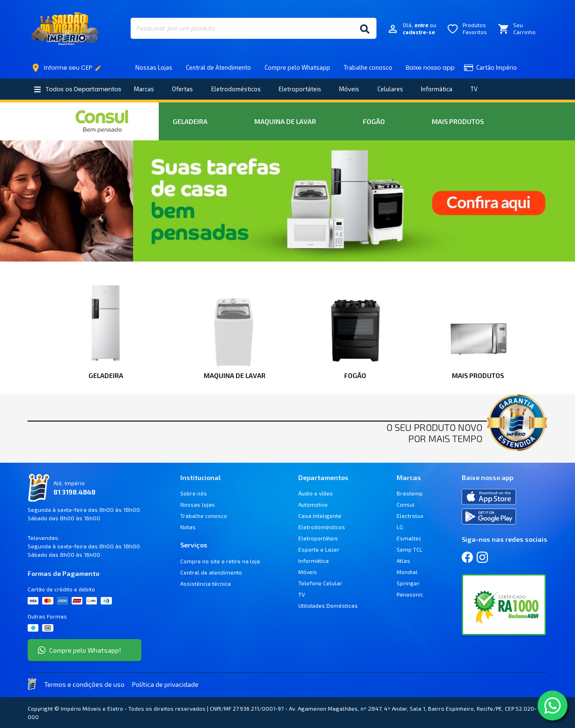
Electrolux (410, 516)
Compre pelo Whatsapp (297, 67)
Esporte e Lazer (319, 549)
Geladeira (190, 121)
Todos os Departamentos (77, 89)
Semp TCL (409, 549)
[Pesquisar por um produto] (242, 28)
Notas (188, 527)
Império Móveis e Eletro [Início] (65, 29)
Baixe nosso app (430, 68)
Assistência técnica (206, 583)
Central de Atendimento (218, 67)
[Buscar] (365, 28)
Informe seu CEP (69, 68)
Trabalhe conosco (368, 67)
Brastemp (410, 493)
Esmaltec (409, 538)
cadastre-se (419, 32)
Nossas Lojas (154, 67)
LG (400, 527)
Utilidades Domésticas (328, 605)
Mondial (407, 572)
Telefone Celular (320, 583)
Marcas (144, 89)
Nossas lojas (198, 504)
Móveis (349, 89)
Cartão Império (490, 68)
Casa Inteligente (320, 516)
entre (421, 25)
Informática (437, 89)
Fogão (374, 121)
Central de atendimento (211, 572)
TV (474, 89)
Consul (406, 504)
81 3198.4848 (74, 492)
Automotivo (313, 504)
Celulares (390, 89)
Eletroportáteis (300, 89)
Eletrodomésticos (236, 89)
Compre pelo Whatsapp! (79, 650)
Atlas (403, 561)
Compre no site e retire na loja (220, 561)
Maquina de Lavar (285, 121)
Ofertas (182, 89)
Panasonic (410, 594)
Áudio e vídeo (316, 493)
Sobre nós (194, 493)
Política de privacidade (165, 684)
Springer (408, 583)
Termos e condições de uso (84, 684)
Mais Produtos (458, 121)
